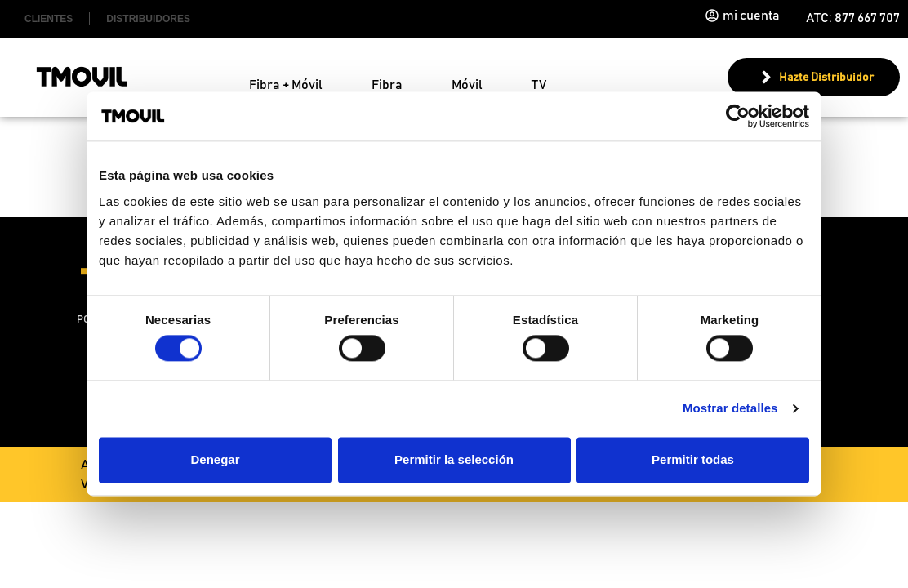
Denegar (215, 459)
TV (539, 85)
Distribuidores (148, 19)
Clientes (49, 19)
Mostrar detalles (730, 409)
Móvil (467, 85)
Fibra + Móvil (286, 85)
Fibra (387, 85)
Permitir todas (693, 459)
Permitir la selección (454, 459)
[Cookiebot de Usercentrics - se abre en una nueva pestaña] (738, 116)
